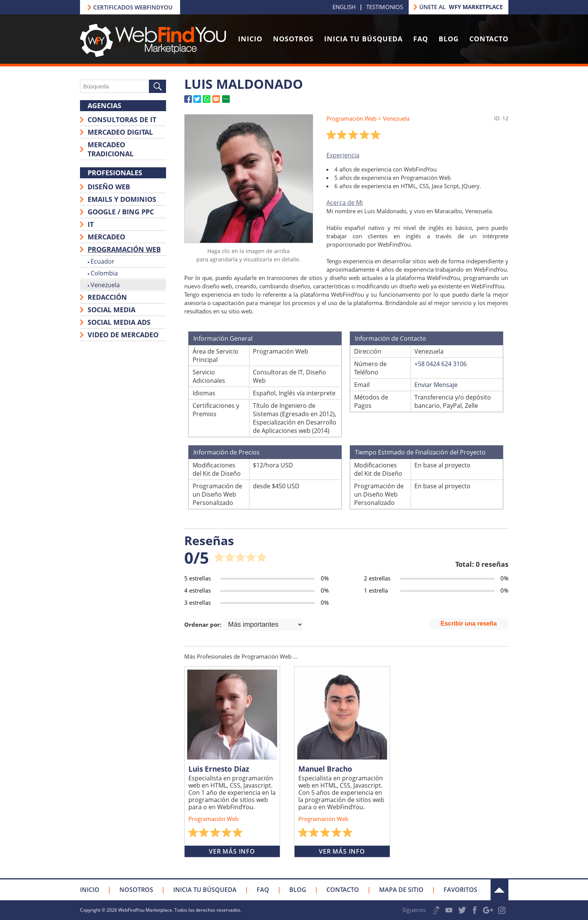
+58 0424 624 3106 (441, 364)
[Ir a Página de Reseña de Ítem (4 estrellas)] (256, 590)
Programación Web (124, 249)
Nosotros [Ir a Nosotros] (293, 39)
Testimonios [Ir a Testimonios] (385, 7)
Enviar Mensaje (436, 385)
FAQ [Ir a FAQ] (421, 39)
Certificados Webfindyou (133, 7)
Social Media (111, 310)
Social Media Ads (119, 322)
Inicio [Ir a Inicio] (250, 39)
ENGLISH (344, 7)
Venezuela (105, 285)
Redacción (107, 297)
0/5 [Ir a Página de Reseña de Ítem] (197, 558)
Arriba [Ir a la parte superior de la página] (499, 890)
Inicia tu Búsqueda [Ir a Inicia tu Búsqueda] (363, 39)
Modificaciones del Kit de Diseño (217, 469)
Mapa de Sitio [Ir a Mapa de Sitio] (401, 890)
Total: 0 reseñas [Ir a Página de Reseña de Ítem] (482, 564)
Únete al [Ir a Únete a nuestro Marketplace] (461, 7)
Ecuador (103, 261)
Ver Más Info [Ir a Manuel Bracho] (342, 851)
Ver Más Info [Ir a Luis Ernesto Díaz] (232, 851)
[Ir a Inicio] (153, 55)
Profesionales (115, 173)
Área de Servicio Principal (216, 355)
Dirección (368, 351)
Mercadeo (106, 237)
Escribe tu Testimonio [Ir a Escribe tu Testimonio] (436, 910)
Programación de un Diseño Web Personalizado (217, 494)
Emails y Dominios (122, 199)
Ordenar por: (204, 624)
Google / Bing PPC (121, 212)
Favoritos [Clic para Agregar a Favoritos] (460, 890)
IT (91, 224)
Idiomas (204, 393)
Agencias (104, 105)
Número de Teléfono (370, 368)
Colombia (104, 273)
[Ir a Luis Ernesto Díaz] (232, 715)
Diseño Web (109, 187)
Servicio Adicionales (209, 376)
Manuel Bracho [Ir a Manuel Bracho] (325, 769)
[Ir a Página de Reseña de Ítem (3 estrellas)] (256, 602)
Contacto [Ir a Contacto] (489, 39)
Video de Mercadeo (123, 335)
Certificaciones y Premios (216, 410)
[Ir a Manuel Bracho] (342, 715)
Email (362, 385)
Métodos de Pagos (371, 401)
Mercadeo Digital (120, 132)
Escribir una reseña (469, 624)
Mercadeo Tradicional (111, 149)
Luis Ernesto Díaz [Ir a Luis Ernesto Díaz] (219, 769)
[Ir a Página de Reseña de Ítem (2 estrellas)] (436, 578)
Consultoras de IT (122, 120)
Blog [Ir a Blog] (449, 39)
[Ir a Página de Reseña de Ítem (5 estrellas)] (256, 578)
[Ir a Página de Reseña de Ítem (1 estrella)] (436, 590)
